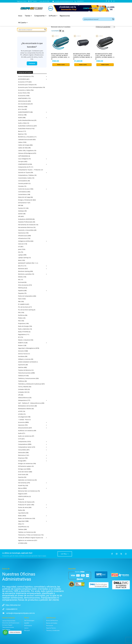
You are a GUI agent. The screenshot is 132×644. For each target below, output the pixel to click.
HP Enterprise (28, 626)
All (58, 31)
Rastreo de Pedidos (52, 623)
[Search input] (97, 19)
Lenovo (26, 628)
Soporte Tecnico (51, 628)
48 (56, 31)
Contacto (32, 63)
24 (54, 31)
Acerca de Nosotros (52, 621)
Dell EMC (27, 623)
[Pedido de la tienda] (105, 27)
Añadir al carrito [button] (61, 65)
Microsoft (27, 631)
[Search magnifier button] (113, 19)
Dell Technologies (29, 621)
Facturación (50, 626)
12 (52, 31)
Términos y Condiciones (53, 631)
